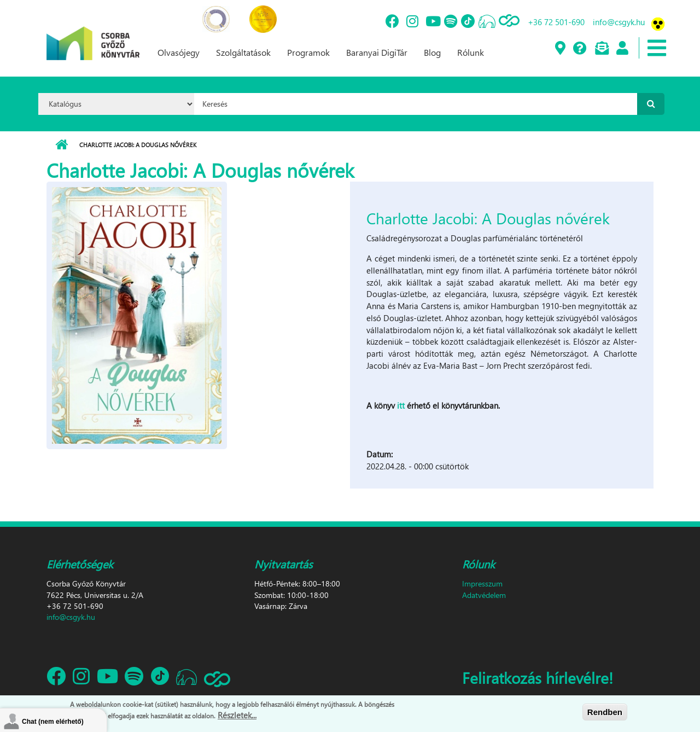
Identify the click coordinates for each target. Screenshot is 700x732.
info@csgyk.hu (619, 22)
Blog (432, 52)
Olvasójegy (179, 52)
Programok (308, 52)
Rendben (605, 712)
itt (402, 405)
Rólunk (471, 52)
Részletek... (237, 715)
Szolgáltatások (243, 52)
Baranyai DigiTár (377, 52)
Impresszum (482, 583)
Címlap (62, 145)
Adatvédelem (484, 595)
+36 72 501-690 (556, 22)
